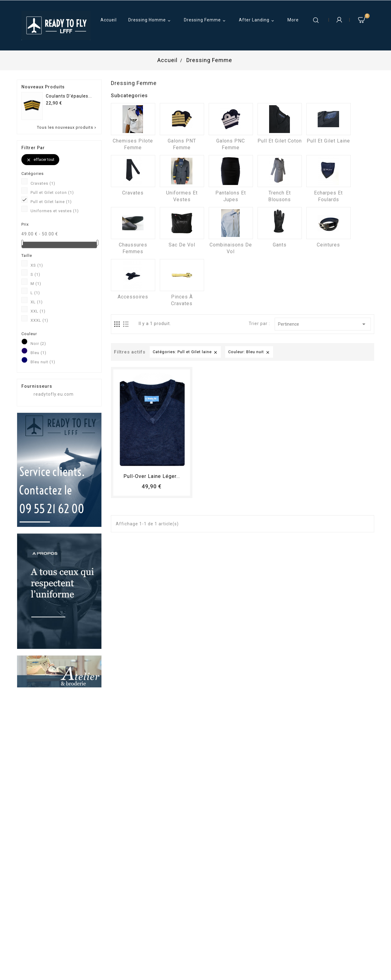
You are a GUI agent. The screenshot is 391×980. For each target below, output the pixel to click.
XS (37, 265)
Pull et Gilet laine (51, 202)
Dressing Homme (150, 20)
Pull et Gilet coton (52, 192)
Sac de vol (182, 245)
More (293, 20)
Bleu (38, 353)
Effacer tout (40, 160)
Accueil (109, 20)
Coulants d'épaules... (69, 96)
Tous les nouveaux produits (67, 128)
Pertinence (323, 324)
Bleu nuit (43, 362)
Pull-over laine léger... (152, 476)
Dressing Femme (206, 20)
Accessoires (133, 297)
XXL (38, 311)
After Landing (257, 20)
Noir (38, 344)
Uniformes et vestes (55, 211)
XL (37, 302)
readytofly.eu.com (54, 394)
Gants (280, 245)
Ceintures (328, 245)
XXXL (39, 320)
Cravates (43, 183)
